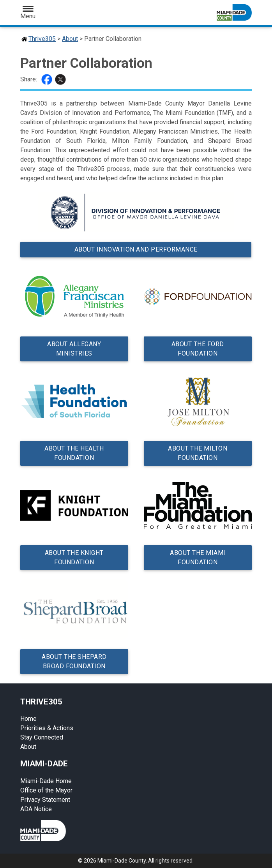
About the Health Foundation (74, 453)
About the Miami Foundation (198, 557)
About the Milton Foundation (198, 453)
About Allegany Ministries (74, 349)
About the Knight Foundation (74, 557)
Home (28, 719)
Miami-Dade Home (46, 781)
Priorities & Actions (47, 728)
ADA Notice (36, 809)
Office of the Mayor (46, 790)
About (70, 39)
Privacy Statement (45, 800)
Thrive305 (42, 39)
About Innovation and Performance (136, 249)
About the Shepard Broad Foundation (74, 661)
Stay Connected (42, 737)
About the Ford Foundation (198, 349)
